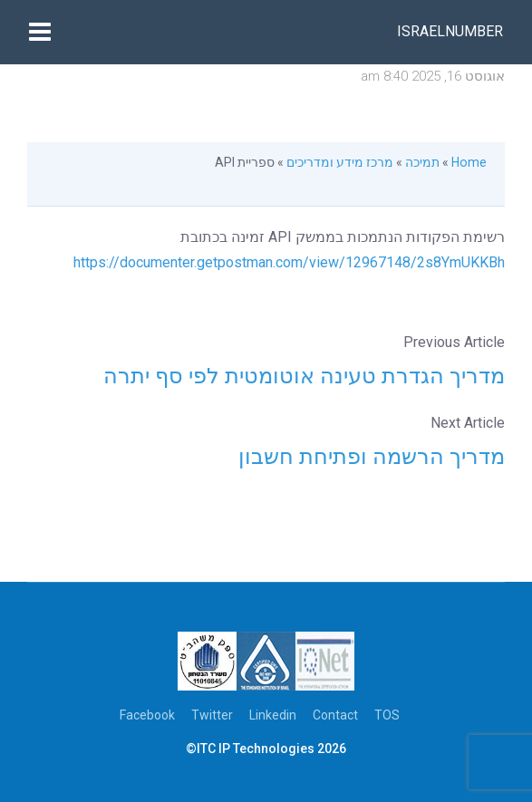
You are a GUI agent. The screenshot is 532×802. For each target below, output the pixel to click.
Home (469, 162)
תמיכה (422, 162)
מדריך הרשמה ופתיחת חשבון (372, 457)
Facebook (147, 715)
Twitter (212, 715)
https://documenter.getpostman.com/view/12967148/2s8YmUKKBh (289, 262)
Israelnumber (450, 31)
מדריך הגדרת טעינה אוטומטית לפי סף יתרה (304, 376)
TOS (387, 715)
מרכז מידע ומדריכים (340, 162)
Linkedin (273, 715)
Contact (335, 715)
